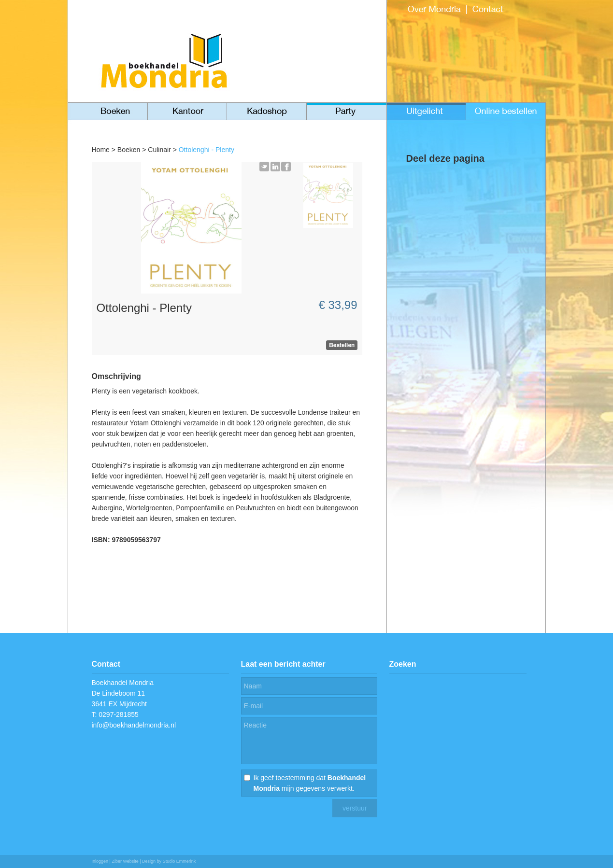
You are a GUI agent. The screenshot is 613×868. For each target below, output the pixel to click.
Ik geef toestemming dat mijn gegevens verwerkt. (310, 783)
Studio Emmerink (179, 861)
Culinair (159, 150)
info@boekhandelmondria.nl (134, 725)
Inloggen (100, 861)
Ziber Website (125, 861)
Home (101, 150)
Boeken (129, 150)
